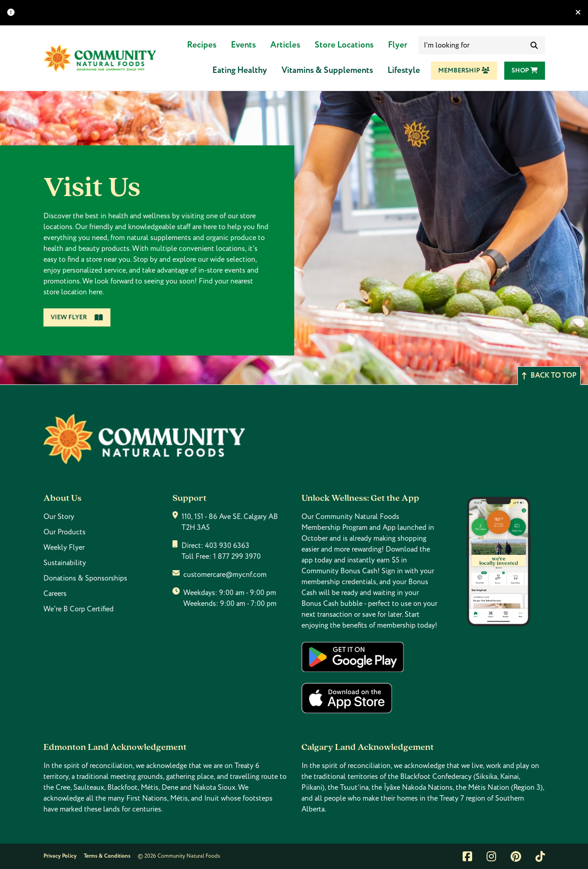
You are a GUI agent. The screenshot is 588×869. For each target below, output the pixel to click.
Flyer (398, 45)
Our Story (59, 517)
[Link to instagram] (491, 856)
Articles (285, 45)
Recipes (202, 45)
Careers (55, 594)
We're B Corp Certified (79, 609)
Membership (464, 71)
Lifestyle (404, 70)
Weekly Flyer (64, 547)
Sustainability (65, 563)
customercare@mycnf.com (225, 575)
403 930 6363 (227, 546)
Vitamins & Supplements (327, 70)
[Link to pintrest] (516, 856)
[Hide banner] (578, 13)
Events (243, 45)
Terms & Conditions (107, 856)
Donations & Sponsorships (85, 578)
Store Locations (344, 45)
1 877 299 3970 (237, 557)
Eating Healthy (240, 70)
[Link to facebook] (467, 856)
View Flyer (77, 317)
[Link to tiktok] (540, 856)
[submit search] (534, 45)
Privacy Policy (60, 856)
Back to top (549, 376)
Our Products (65, 532)
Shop (525, 71)
